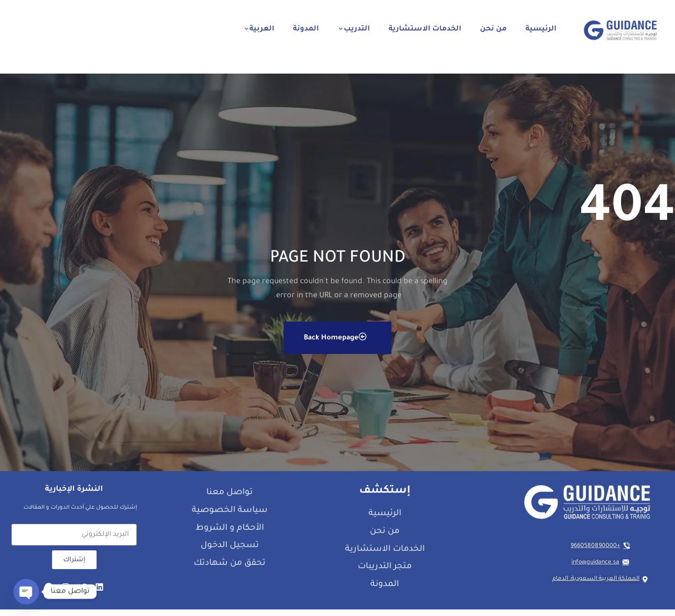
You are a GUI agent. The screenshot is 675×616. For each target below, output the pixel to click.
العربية (259, 29)
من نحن (493, 29)
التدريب (354, 29)
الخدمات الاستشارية (425, 29)
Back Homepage (335, 343)
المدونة (306, 29)
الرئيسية (541, 29)
